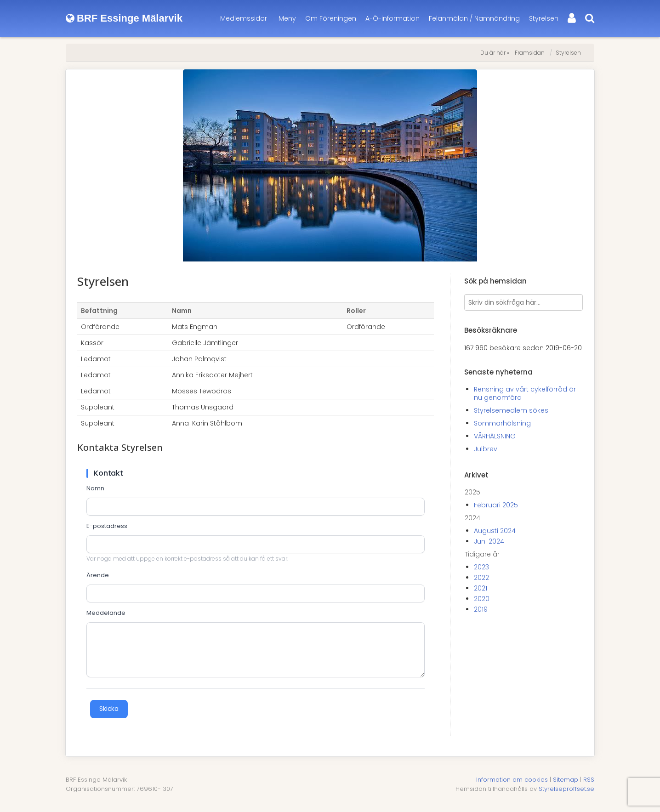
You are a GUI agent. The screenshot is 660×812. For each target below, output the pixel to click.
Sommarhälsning (502, 423)
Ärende (98, 575)
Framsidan (530, 53)
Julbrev (486, 449)
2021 (481, 588)
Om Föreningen (331, 18)
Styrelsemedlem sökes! (512, 410)
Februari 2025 (496, 505)
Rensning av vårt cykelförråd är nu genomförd (525, 393)
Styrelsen (544, 18)
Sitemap (566, 780)
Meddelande (106, 613)
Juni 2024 (489, 541)
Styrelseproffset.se (566, 789)
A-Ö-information (393, 18)
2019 (481, 609)
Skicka (109, 709)
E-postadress (107, 526)
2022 (481, 578)
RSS (589, 780)
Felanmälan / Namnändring (474, 18)
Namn (95, 488)
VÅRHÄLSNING (495, 436)
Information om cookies (512, 780)
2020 (482, 599)
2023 (481, 567)
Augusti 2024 (495, 531)
